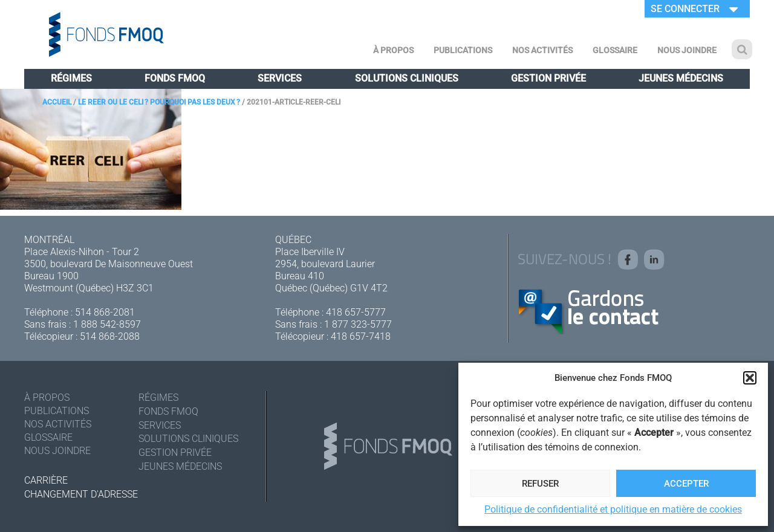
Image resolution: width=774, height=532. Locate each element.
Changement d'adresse (81, 494)
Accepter (686, 484)
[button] (750, 378)
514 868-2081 (105, 312)
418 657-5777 (356, 312)
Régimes (71, 78)
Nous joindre (687, 50)
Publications (463, 50)
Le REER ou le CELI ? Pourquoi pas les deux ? (159, 102)
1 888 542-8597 (107, 324)
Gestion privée (548, 78)
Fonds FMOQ (175, 78)
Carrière (46, 480)
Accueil (57, 102)
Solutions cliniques (407, 78)
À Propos (393, 50)
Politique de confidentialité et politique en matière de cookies (613, 509)
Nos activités (542, 50)
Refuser (540, 484)
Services (280, 78)
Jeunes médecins (681, 78)
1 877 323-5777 (358, 324)
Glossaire (615, 50)
